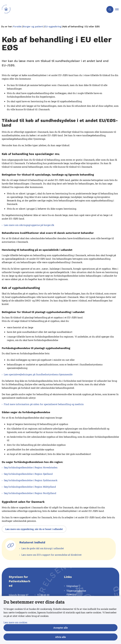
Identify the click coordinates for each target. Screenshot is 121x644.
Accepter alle (60, 628)
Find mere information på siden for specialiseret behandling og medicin (44, 404)
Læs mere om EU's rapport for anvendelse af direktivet (51, 555)
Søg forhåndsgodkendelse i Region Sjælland (28, 474)
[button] (118, 9)
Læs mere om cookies (15, 622)
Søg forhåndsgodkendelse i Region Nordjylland (30, 493)
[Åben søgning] (110, 9)
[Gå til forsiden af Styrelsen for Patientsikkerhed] (51, 9)
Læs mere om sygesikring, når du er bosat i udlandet (34, 529)
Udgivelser (72, 586)
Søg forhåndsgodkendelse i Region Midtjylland (30, 487)
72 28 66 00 (43, 595)
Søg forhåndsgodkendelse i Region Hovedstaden (31, 467)
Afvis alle (60, 637)
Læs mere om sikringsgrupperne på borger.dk (29, 225)
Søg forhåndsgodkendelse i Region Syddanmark (31, 480)
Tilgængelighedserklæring (76, 592)
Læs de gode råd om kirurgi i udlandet (43, 548)
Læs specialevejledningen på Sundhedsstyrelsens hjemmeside (38, 374)
